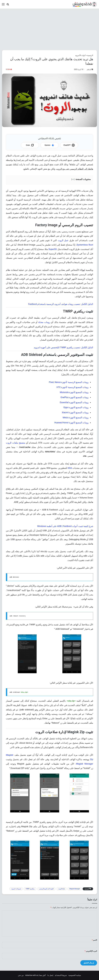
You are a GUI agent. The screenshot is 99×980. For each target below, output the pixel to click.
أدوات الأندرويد (80, 55)
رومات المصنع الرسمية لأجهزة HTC (73, 387)
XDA (70, 468)
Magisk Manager (84, 764)
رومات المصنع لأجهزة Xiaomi (75, 412)
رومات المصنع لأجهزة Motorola (74, 392)
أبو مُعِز (89, 69)
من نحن (21, 975)
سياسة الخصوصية (75, 975)
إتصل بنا (50, 975)
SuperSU (53, 249)
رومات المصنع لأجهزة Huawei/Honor (71, 423)
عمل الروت (63, 240)
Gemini (49, 145)
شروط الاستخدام (61, 975)
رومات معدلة (44, 322)
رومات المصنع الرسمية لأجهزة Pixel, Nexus (69, 382)
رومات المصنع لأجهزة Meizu (76, 417)
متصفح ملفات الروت (16, 443)
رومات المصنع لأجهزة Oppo (76, 407)
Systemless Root (85, 245)
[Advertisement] (49, 29)
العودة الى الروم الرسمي (46, 889)
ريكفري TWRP (30, 889)
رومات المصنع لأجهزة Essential (74, 402)
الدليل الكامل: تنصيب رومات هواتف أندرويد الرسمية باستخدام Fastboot (61, 304)
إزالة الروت (61, 889)
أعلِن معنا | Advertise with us (36, 975)
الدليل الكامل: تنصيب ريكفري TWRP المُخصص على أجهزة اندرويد (63, 347)
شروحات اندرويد (16, 889)
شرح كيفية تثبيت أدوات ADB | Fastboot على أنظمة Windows (65, 526)
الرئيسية (90, 55)
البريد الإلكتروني (91, 951)
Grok (30, 145)
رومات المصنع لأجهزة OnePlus (75, 397)
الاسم (94, 940)
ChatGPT (69, 145)
